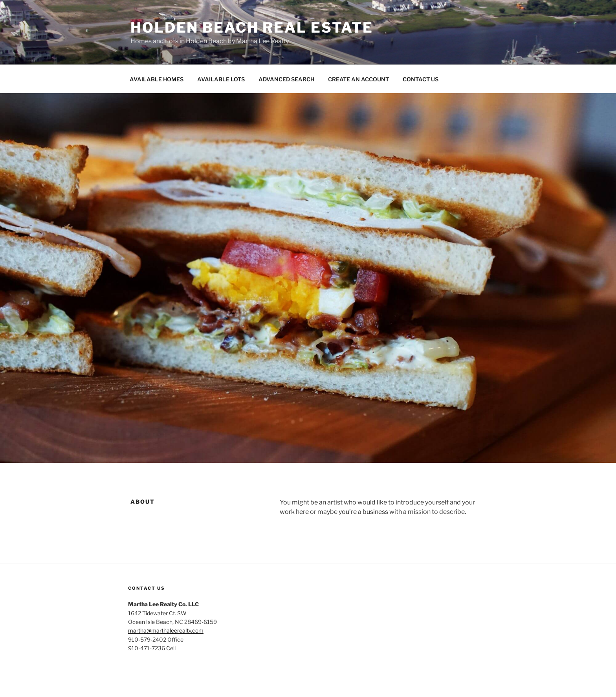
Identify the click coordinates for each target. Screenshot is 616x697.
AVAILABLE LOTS (221, 79)
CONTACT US (421, 79)
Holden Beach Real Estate (252, 28)
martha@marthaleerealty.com (166, 630)
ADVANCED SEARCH (286, 79)
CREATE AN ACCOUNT (358, 79)
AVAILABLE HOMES (157, 79)
